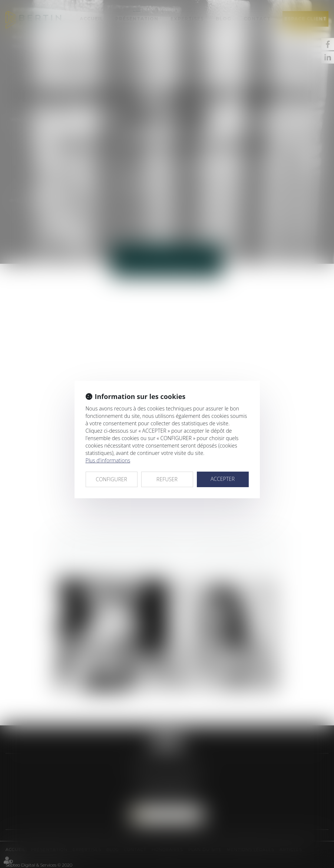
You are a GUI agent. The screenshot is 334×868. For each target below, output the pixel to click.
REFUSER (167, 479)
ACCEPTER (223, 479)
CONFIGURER (111, 479)
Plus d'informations (108, 460)
